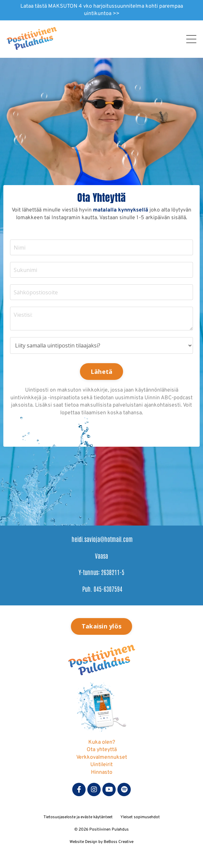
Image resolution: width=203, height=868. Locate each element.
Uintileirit (101, 765)
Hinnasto (102, 772)
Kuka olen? (102, 742)
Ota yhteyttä (102, 750)
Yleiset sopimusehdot (140, 817)
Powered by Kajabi (102, 851)
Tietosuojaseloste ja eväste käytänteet (78, 817)
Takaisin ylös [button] (101, 626)
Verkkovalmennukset (102, 757)
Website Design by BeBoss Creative (101, 842)
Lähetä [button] (102, 372)
